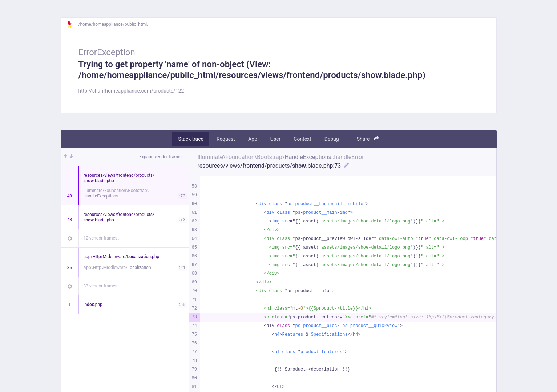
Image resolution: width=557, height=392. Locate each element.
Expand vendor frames (161, 157)
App (253, 139)
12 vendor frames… (102, 238)
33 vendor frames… (102, 286)
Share (368, 139)
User (275, 139)
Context (302, 139)
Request (226, 139)
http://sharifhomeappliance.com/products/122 (131, 91)
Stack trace (191, 139)
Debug (332, 139)
